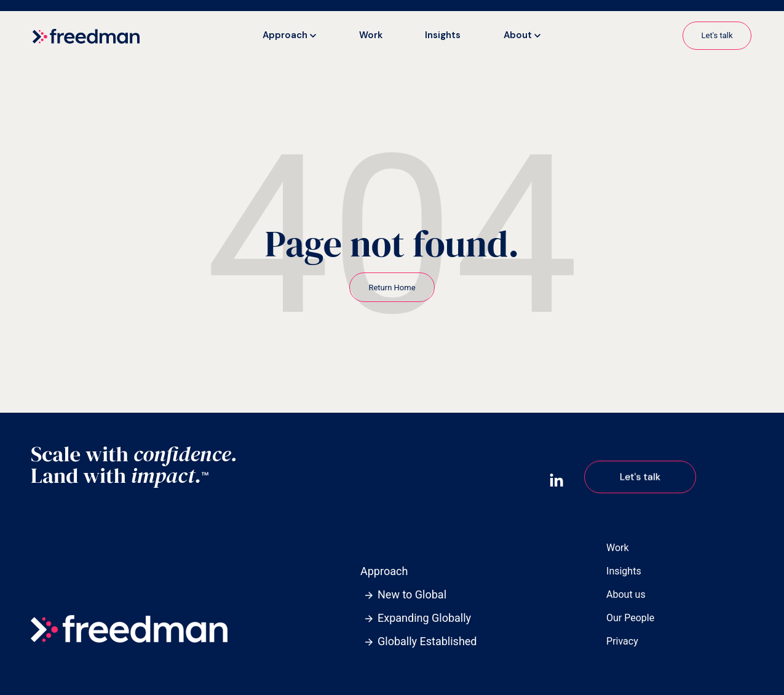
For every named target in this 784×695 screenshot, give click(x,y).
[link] (86, 35)
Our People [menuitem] (630, 618)
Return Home (392, 288)
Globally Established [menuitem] (427, 641)
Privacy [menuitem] (622, 641)
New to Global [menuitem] (412, 594)
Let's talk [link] (717, 35)
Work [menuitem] (618, 548)
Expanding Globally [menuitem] (424, 618)
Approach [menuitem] (384, 571)
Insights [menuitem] (624, 571)
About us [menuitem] (626, 594)
